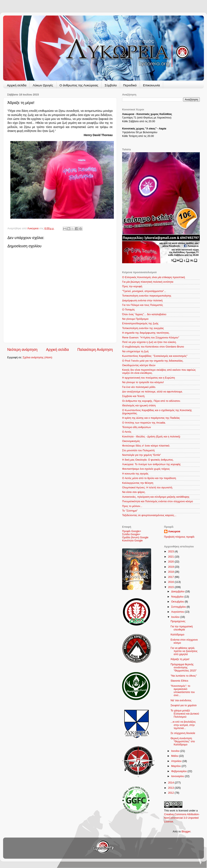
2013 (171, 788)
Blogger (186, 832)
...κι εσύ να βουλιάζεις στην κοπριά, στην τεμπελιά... (183, 725)
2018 (171, 572)
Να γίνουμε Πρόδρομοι (135, 319)
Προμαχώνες (178, 621)
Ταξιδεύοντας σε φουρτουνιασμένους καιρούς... (149, 515)
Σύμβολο (111, 85)
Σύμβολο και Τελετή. (134, 396)
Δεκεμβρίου (178, 592)
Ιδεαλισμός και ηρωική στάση (139, 406)
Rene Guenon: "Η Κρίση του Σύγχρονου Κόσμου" (151, 338)
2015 (171, 587)
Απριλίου (177, 761)
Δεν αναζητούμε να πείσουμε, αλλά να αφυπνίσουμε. (152, 392)
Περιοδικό (130, 85)
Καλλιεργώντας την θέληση (138, 483)
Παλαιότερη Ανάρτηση (95, 350)
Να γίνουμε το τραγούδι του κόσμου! (143, 382)
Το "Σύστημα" (130, 511)
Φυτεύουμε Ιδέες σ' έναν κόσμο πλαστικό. (146, 446)
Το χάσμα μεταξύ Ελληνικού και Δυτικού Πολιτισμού (185, 714)
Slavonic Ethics (179, 681)
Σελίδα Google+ (131, 534)
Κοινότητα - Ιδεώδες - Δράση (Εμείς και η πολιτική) (151, 437)
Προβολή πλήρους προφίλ (179, 537)
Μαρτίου (176, 766)
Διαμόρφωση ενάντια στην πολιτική (142, 301)
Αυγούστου (178, 612)
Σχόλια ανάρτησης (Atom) (38, 357)
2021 (171, 557)
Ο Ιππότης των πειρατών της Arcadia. (144, 423)
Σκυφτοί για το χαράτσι (184, 705)
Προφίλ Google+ (132, 531)
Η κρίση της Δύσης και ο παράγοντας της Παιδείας (151, 418)
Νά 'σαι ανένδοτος (181, 700)
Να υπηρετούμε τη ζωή (135, 351)
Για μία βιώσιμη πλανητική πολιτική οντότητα (148, 282)
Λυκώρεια (33, 228)
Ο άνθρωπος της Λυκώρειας (79, 85)
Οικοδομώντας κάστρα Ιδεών (139, 365)
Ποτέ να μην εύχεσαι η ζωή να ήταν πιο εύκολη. (149, 342)
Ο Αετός (127, 432)
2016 (171, 582)
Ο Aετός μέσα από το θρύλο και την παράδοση (149, 478)
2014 (171, 783)
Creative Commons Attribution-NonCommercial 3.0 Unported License (182, 818)
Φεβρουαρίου (179, 771)
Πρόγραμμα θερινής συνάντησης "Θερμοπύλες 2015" (184, 668)
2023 (171, 552)
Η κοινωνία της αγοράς (135, 474)
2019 (171, 567)
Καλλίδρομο (177, 635)
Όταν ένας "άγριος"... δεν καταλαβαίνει (144, 314)
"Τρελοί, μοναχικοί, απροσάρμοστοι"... (144, 291)
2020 (171, 562)
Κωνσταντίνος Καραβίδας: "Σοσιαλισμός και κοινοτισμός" (155, 356)
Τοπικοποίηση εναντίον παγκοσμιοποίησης (147, 296)
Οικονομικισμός (131, 441)
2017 (171, 577)
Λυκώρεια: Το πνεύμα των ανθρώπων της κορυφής (151, 464)
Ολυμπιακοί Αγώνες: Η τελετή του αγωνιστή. (147, 488)
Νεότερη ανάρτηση (22, 350)
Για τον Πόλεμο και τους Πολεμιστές (143, 305)
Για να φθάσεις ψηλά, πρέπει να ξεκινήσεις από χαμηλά (184, 651)
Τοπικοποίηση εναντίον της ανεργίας (143, 328)
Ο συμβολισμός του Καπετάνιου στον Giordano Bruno (153, 347)
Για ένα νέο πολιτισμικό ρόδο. (139, 387)
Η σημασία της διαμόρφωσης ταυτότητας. (146, 333)
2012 (171, 793)
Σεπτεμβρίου (179, 607)
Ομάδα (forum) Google (135, 537)
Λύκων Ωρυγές (43, 85)
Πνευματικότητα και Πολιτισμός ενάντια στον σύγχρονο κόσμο (158, 501)
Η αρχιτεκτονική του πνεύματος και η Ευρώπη (149, 378)
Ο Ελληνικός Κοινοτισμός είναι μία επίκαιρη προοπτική (153, 277)
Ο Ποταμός (129, 310)
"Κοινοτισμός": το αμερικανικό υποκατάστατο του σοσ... (183, 691)
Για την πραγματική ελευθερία (182, 628)
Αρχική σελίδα (17, 85)
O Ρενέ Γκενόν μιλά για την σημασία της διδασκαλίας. (153, 361)
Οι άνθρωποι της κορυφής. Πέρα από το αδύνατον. (151, 401)
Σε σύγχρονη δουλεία (183, 733)
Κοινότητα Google (132, 541)
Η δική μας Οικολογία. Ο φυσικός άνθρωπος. (148, 460)
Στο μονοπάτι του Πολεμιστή (138, 450)
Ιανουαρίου (178, 776)
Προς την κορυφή (132, 286)
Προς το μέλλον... (132, 506)
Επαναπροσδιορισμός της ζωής (140, 324)
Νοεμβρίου (178, 597)
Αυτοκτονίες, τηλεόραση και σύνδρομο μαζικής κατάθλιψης (156, 497)
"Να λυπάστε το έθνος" (184, 676)
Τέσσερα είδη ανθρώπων (137, 427)
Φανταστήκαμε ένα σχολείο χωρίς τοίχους (146, 469)
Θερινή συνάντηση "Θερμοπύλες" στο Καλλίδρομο (183, 741)
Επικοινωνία (151, 85)
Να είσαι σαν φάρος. (134, 492)
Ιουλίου (176, 617)
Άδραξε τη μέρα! (180, 659)
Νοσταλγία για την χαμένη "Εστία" (141, 455)
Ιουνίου (176, 751)
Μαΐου (175, 756)
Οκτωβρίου (178, 602)
